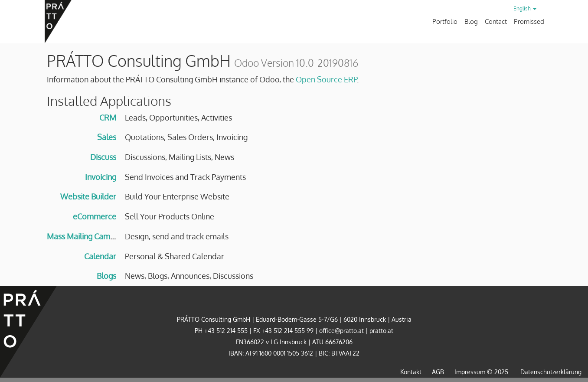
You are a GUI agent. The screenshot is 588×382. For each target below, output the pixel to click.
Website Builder (88, 196)
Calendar (100, 256)
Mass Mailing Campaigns (90, 236)
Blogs (106, 276)
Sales (107, 137)
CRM (108, 118)
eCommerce (95, 216)
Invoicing (101, 177)
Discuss (103, 157)
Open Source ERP (326, 79)
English (525, 8)
